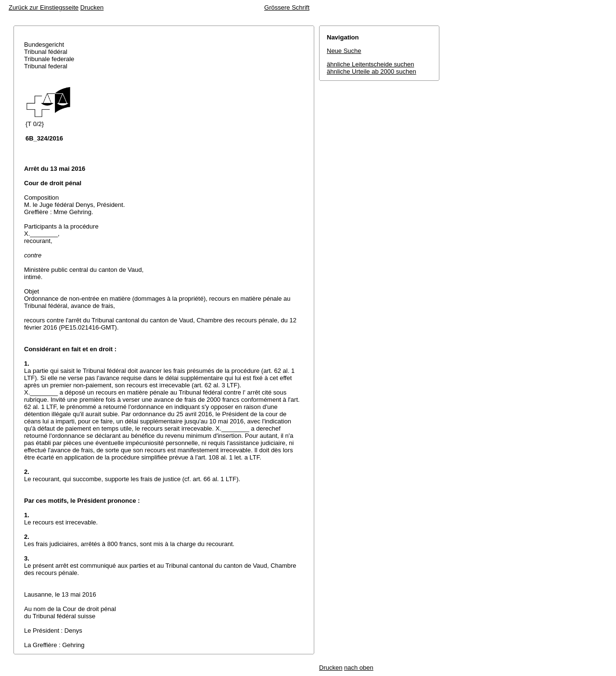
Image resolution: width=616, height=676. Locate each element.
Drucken (92, 7)
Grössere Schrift (287, 7)
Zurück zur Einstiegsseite (44, 7)
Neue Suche (344, 51)
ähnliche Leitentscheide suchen (370, 64)
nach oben (359, 668)
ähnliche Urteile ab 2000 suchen (372, 71)
